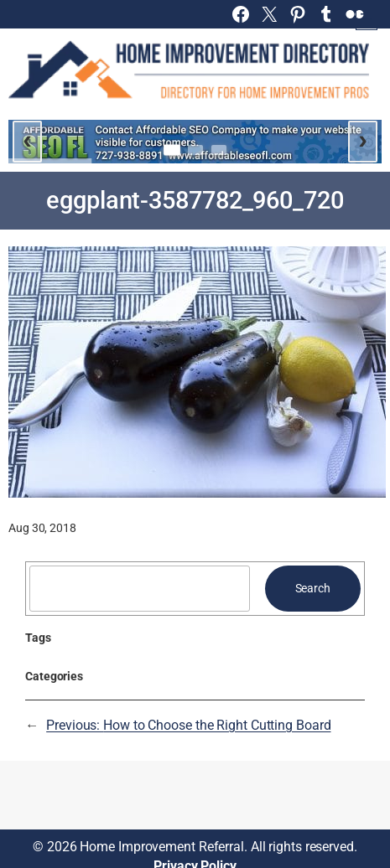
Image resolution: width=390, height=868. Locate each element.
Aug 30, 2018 (42, 528)
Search (313, 588)
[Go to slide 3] (219, 150)
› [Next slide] (363, 139)
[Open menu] (367, 19)
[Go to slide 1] (172, 150)
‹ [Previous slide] (27, 139)
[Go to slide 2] (195, 150)
